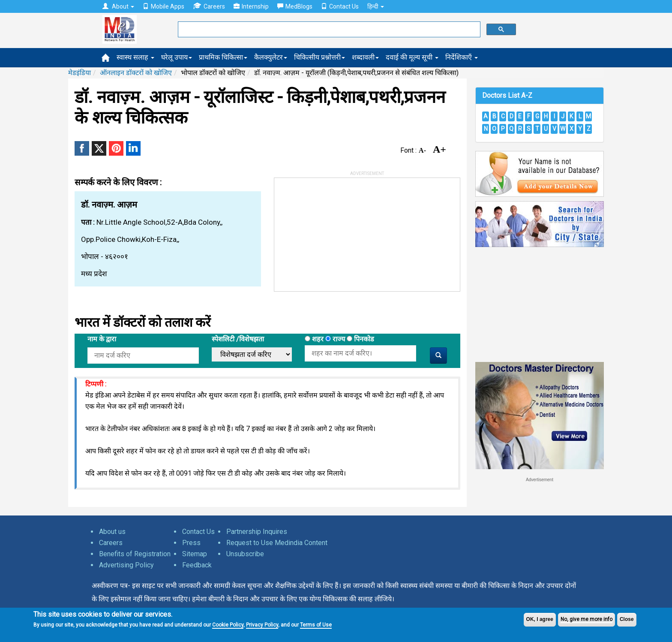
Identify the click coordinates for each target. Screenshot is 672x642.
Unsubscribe (245, 554)
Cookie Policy (228, 625)
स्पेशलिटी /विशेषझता (238, 339)
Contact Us (340, 6)
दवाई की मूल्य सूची (412, 57)
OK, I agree (540, 619)
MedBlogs (295, 6)
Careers (209, 6)
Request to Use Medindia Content (277, 543)
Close (627, 619)
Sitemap (195, 554)
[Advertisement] (339, 232)
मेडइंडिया (79, 73)
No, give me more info (586, 619)
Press (191, 543)
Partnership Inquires (257, 532)
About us (112, 532)
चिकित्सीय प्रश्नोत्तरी (319, 57)
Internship (251, 6)
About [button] (118, 6)
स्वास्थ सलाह (135, 57)
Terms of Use (316, 625)
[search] (328, 30)
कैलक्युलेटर (271, 57)
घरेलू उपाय (177, 57)
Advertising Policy (126, 565)
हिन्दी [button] (376, 6)
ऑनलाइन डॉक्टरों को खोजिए (136, 73)
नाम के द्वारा (102, 339)
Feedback (197, 565)
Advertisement (540, 480)
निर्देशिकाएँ (462, 57)
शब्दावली (365, 57)
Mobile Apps (163, 6)
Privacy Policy (262, 625)
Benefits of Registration (135, 554)
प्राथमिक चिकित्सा (223, 57)
